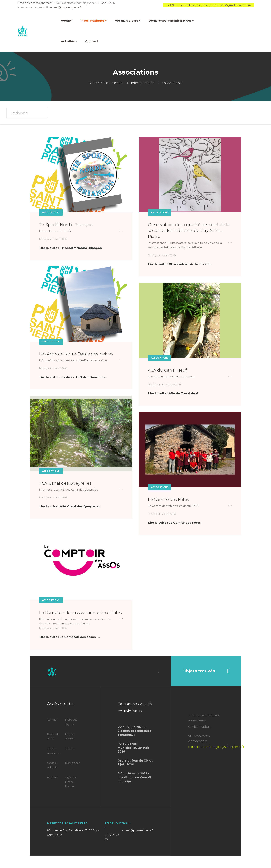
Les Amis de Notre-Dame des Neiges (76, 354)
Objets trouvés (206, 671)
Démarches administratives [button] (171, 21)
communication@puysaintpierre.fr (216, 747)
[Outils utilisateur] (121, 231)
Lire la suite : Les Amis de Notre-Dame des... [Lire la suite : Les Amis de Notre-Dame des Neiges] (73, 377)
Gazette (70, 748)
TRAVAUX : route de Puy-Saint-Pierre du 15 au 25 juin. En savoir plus (208, 5)
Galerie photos (69, 736)
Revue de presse (53, 736)
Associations (51, 212)
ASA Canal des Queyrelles (65, 483)
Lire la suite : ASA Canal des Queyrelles (70, 506)
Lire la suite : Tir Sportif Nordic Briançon (71, 248)
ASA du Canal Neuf (167, 370)
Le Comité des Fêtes (168, 499)
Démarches (73, 763)
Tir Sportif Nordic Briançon (66, 225)
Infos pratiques (94, 21)
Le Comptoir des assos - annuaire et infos (80, 612)
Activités (69, 41)
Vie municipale (128, 21)
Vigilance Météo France (71, 782)
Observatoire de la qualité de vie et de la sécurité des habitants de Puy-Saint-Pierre (189, 231)
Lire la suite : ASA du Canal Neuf (173, 393)
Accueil (67, 21)
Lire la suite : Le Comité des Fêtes (175, 523)
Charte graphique (53, 751)
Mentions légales (71, 722)
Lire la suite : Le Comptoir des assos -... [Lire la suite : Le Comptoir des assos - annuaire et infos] (70, 637)
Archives (52, 777)
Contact (92, 41)
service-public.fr (52, 765)
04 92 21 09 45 (106, 3)
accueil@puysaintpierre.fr (66, 7)
